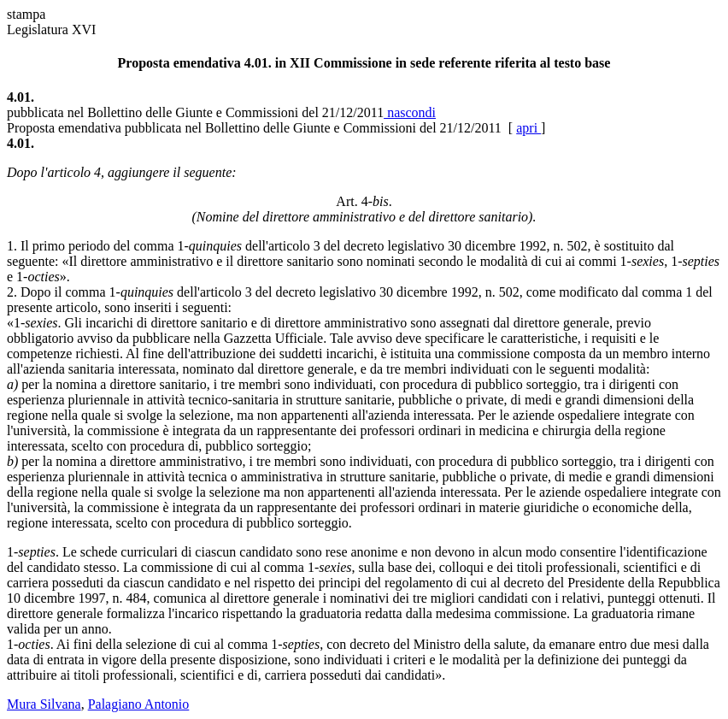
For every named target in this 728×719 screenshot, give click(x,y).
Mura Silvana (44, 704)
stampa (26, 14)
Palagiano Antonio (139, 704)
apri (528, 128)
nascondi (410, 112)
